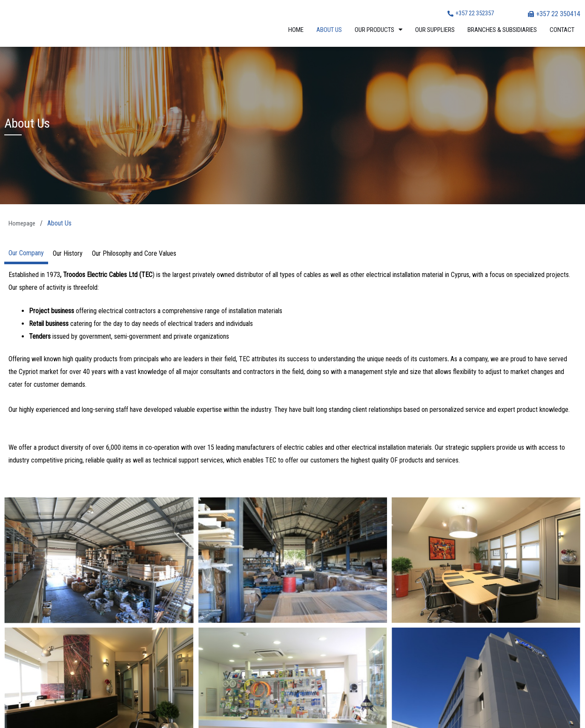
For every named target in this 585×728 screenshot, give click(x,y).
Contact (562, 30)
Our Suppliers (435, 30)
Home (296, 30)
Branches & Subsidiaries (502, 30)
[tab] (26, 253)
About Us (329, 30)
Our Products (379, 30)
